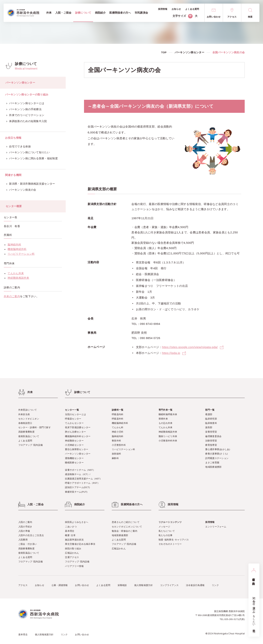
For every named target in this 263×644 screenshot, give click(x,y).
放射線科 (116, 454)
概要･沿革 (70, 535)
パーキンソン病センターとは (25, 103)
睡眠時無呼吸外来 (168, 414)
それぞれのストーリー (170, 544)
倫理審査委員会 (213, 436)
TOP (164, 52)
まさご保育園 (212, 462)
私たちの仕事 (166, 535)
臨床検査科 (211, 423)
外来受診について (28, 410)
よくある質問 (25, 441)
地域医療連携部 (213, 467)
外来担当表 (24, 414)
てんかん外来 (16, 273)
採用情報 (210, 522)
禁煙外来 (163, 419)
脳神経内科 (14, 245)
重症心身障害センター (77, 449)
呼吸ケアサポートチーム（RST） (82, 483)
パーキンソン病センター (189, 52)
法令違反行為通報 (195, 585)
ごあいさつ (71, 527)
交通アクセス (72, 557)
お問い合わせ (82, 585)
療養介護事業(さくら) (216, 454)
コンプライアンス (169, 585)
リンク (215, 585)
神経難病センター (74, 441)
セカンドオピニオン (29, 419)
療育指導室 (211, 445)
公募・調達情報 (60, 585)
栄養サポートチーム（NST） (80, 470)
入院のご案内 (25, 522)
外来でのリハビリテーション (25, 115)
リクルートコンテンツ (170, 522)
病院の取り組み (73, 548)
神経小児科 (118, 432)
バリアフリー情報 (74, 566)
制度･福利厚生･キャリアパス (174, 540)
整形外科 (116, 441)
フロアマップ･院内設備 (30, 445)
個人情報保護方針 (143, 585)
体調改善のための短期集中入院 (27, 121)
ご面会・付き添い (28, 544)
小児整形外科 (119, 445)
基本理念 (70, 531)
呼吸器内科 (118, 414)
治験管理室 (211, 441)
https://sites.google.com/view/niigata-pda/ (190, 347)
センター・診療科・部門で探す (35, 427)
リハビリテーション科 (21, 254)
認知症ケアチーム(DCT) (77, 487)
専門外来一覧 (166, 410)
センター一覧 (72, 410)
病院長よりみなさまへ (77, 522)
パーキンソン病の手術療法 (24, 109)
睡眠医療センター (74, 462)
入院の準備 (24, 531)
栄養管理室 (211, 432)
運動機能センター (74, 458)
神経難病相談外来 (18, 278)
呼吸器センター (73, 419)
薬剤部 (209, 427)
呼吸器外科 (118, 419)
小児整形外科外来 (168, 441)
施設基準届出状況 (74, 540)
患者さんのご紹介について (126, 522)
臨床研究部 (211, 419)
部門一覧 (210, 410)
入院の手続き (25, 527)
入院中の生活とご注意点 (31, 535)
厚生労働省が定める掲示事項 (80, 544)
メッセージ (164, 527)
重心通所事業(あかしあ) (218, 449)
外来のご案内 (12, 296)
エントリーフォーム (216, 527)
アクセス (23, 585)
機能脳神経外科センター (78, 436)
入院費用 (23, 540)
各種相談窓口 (25, 423)
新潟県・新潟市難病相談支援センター (31, 184)
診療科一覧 (118, 410)
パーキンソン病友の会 (21, 190)
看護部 (209, 414)
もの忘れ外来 (166, 423)
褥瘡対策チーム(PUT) (76, 492)
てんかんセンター (74, 423)
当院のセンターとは (75, 414)
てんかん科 (118, 427)
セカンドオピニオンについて (127, 527)
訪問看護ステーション (217, 458)
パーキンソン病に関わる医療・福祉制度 (32, 158)
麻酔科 (115, 458)
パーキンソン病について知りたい (28, 152)
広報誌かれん (72, 553)
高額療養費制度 (26, 432)
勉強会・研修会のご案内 (125, 531)
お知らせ (40, 585)
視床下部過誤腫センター (78, 427)
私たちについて (167, 531)
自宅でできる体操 (19, 147)
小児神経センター (74, 445)
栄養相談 (122, 585)
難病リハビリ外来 (168, 436)
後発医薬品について (29, 436)
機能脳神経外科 (17, 249)
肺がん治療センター (75, 432)
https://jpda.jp (171, 353)
